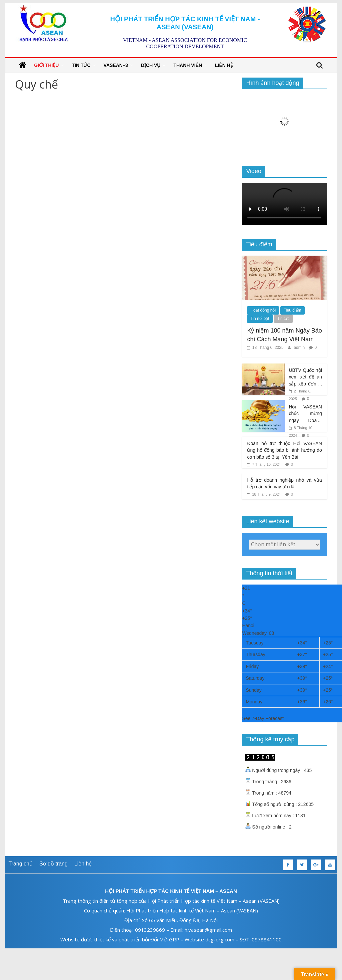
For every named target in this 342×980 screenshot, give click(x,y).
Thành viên (188, 65)
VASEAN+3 (116, 65)
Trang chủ (20, 864)
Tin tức (81, 65)
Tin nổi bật (260, 319)
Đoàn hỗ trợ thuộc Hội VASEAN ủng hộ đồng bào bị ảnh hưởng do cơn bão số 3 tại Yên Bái (284, 450)
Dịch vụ (151, 65)
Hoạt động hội (263, 310)
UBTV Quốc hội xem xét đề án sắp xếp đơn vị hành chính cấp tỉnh (305, 384)
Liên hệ (224, 65)
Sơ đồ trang (53, 864)
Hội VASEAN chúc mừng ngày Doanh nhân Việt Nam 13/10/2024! (305, 420)
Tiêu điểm (292, 310)
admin (300, 348)
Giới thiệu (46, 65)
